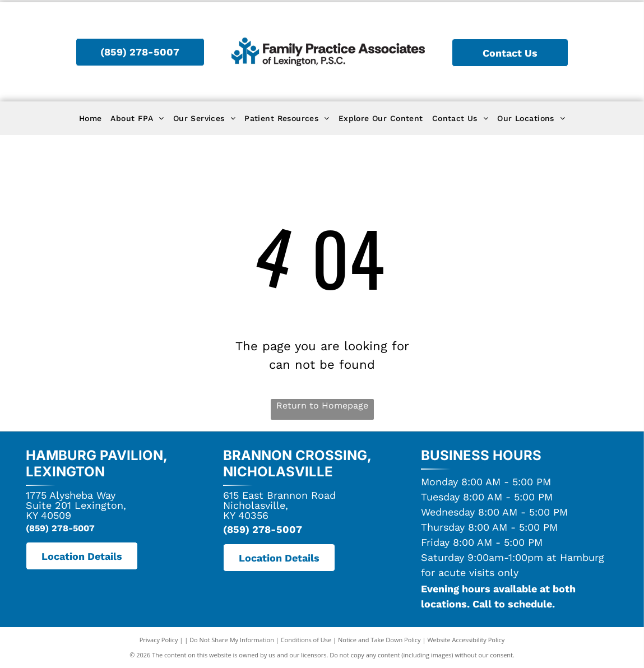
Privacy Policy (159, 640)
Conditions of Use (306, 640)
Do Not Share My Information (232, 640)
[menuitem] (91, 119)
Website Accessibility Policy (466, 640)
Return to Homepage (322, 405)
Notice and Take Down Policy (379, 640)
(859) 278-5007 (60, 528)
